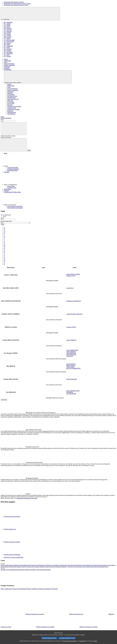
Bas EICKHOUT (71, 364)
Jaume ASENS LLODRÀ (73, 274)
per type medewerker (6, 221)
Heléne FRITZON (71, 355)
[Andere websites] (38, 77)
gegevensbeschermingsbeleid (70, 643)
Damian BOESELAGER (73, 391)
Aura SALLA (70, 288)
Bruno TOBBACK (71, 340)
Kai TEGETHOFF (71, 394)
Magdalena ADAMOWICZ (74, 301)
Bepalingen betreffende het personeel (27, 498)
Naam (2, 218)
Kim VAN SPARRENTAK (73, 368)
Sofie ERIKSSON (71, 353)
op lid (3, 217)
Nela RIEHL (70, 392)
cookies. (95, 643)
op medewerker (6, 215)
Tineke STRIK (70, 367)
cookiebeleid (82, 643)
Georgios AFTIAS (71, 327)
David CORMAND (72, 379)
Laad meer (4, 400)
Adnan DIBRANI (71, 352)
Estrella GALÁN (71, 276)
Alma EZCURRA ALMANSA (74, 314)
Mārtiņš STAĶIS (71, 365)
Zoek (2, 120)
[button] (60, 160)
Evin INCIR (70, 356)
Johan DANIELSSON (72, 350)
